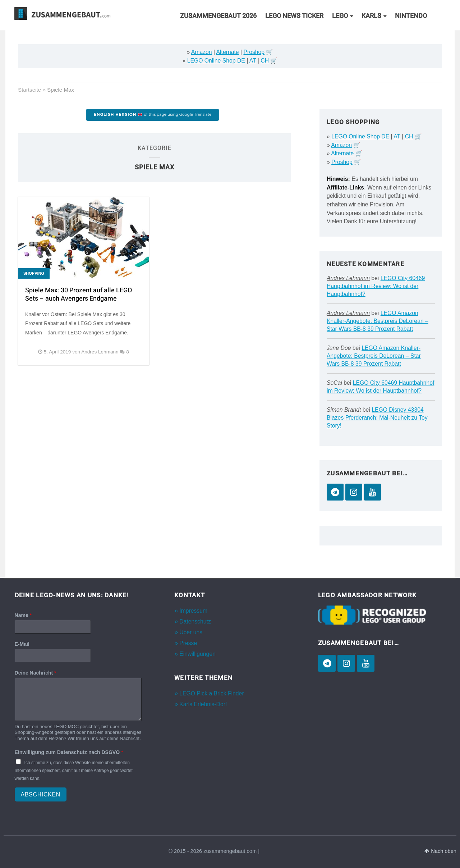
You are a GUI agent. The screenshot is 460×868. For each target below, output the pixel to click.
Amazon (202, 52)
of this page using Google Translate (153, 115)
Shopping (34, 273)
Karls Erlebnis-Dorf (203, 704)
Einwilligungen (197, 654)
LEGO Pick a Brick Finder (211, 693)
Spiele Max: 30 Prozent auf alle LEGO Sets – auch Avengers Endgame (79, 294)
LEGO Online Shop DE (216, 61)
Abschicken (41, 794)
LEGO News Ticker (294, 16)
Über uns (191, 632)
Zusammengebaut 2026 (218, 16)
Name (23, 615)
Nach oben (440, 851)
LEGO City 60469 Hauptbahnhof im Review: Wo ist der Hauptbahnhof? (376, 286)
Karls (371, 16)
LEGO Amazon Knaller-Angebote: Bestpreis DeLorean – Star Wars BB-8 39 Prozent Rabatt (378, 321)
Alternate (228, 52)
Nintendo (411, 16)
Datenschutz (195, 622)
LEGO (340, 16)
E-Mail (22, 644)
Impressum (193, 611)
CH (265, 61)
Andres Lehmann (348, 278)
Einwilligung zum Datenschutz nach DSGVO (69, 752)
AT (253, 61)
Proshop (254, 52)
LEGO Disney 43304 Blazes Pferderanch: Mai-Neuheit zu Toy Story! (377, 418)
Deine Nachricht (36, 673)
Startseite (29, 90)
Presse (188, 643)
